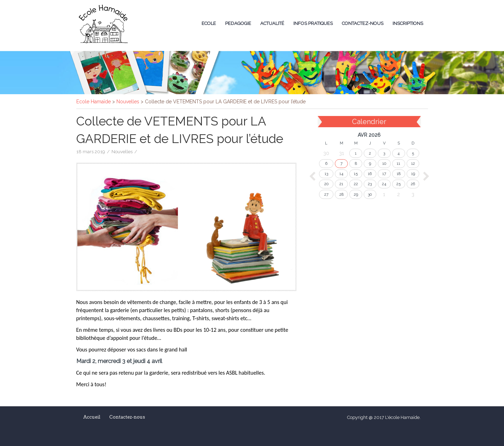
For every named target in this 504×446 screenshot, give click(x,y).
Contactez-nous (363, 23)
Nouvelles (122, 152)
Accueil (92, 417)
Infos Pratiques (313, 23)
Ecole (209, 23)
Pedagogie (238, 23)
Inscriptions (408, 23)
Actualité (272, 23)
